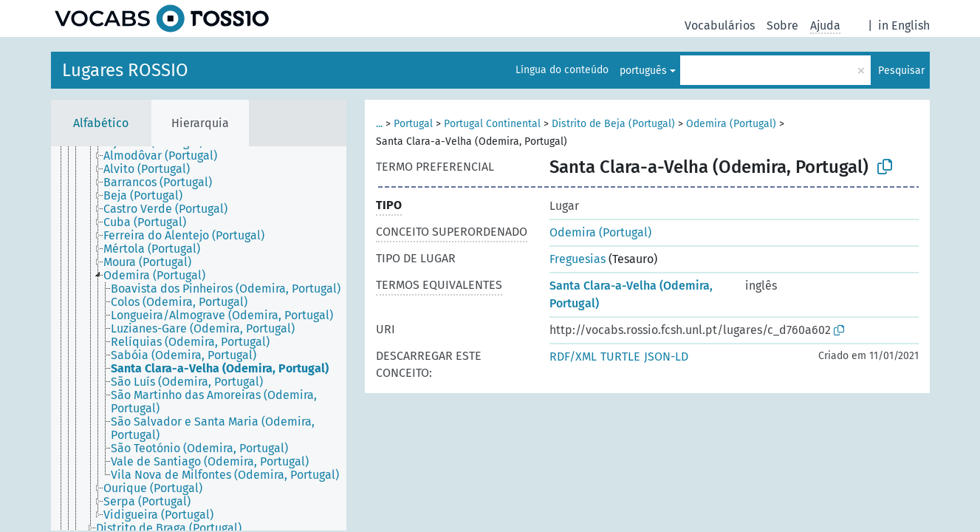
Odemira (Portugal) (731, 124)
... (379, 124)
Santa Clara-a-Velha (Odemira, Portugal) (631, 294)
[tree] (199, 338)
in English (904, 25)
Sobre (782, 25)
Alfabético (101, 123)
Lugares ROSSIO (125, 70)
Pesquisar (901, 71)
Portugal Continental (492, 124)
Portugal (413, 124)
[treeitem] (167, 156)
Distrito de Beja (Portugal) (613, 124)
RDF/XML (573, 357)
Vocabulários (720, 25)
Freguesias (578, 259)
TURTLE (620, 357)
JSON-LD (666, 357)
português (643, 71)
